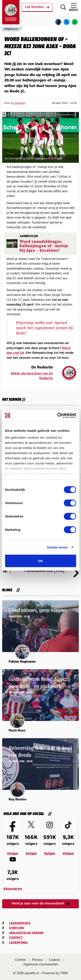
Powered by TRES (55, 973)
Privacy (37, 960)
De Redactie (18, 103)
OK (40, 561)
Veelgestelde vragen (26, 933)
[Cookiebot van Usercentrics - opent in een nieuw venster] (58, 415)
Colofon (20, 960)
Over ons (17, 928)
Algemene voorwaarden (41, 965)
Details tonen (57, 547)
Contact (16, 938)
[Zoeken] (63, 7)
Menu (74, 7)
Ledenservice (20, 923)
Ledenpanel (19, 943)
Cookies (55, 960)
